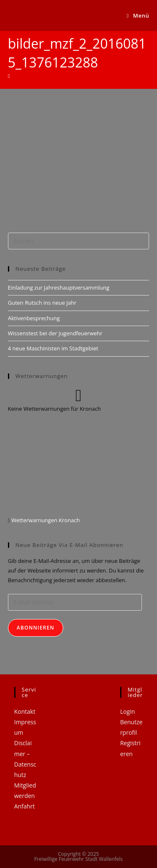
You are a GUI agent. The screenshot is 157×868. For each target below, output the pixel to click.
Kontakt (25, 711)
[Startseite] (9, 76)
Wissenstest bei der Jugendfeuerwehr (55, 333)
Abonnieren (36, 628)
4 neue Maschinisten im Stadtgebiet (53, 348)
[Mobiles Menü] (138, 16)
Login (127, 711)
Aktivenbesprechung (34, 318)
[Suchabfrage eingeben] (79, 241)
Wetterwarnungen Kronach (45, 520)
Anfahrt (24, 806)
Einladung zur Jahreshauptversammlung (59, 288)
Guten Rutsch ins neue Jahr (42, 303)
